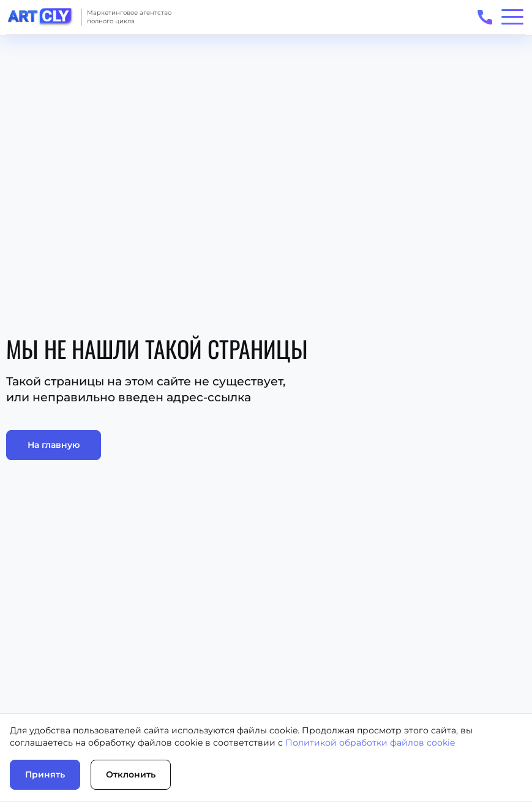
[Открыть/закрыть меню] (512, 17)
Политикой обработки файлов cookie (370, 743)
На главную (54, 445)
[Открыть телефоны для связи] (485, 17)
